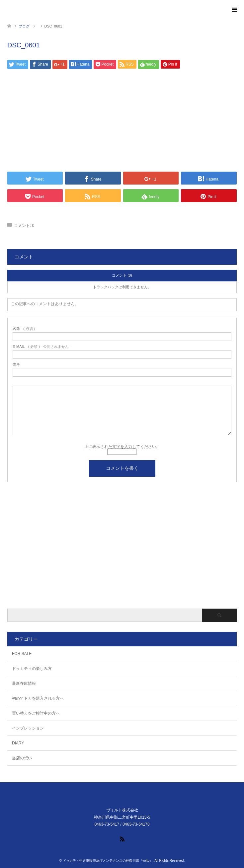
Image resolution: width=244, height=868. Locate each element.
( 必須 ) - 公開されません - (42, 347)
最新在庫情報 (24, 683)
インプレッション (28, 728)
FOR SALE (22, 654)
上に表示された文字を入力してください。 (122, 447)
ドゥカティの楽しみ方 (32, 669)
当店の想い (22, 758)
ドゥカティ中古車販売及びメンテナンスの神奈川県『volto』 (108, 861)
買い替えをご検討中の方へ (36, 713)
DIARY (18, 743)
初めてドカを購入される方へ (38, 698)
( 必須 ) (24, 329)
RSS (122, 839)
